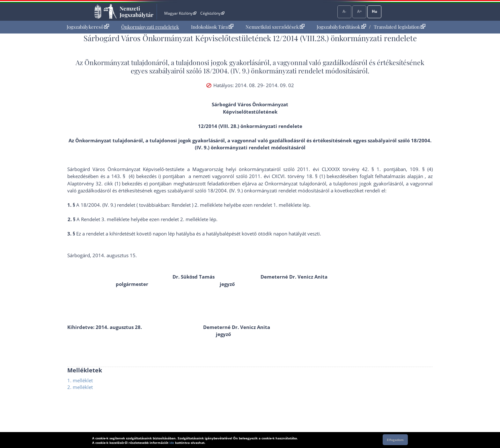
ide (172, 443)
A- (344, 11)
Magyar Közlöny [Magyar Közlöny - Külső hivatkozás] (180, 13)
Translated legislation (400, 27)
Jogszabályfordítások (341, 27)
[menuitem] (88, 27)
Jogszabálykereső (88, 27)
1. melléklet (80, 380)
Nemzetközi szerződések (275, 27)
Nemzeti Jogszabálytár (136, 11)
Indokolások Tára (212, 27)
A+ (360, 11)
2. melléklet (80, 387)
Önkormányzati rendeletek (150, 27)
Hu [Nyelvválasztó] (375, 11)
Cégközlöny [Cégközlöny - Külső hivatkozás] (212, 13)
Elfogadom (395, 440)
